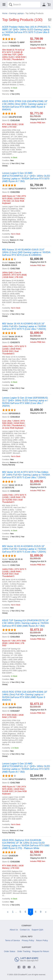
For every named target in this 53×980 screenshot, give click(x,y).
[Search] (11, 5)
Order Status (10, 951)
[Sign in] (44, 5)
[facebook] (19, 967)
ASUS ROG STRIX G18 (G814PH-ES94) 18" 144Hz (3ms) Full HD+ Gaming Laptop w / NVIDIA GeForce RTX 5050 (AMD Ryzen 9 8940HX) (25, 696)
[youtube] (29, 967)
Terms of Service (12, 940)
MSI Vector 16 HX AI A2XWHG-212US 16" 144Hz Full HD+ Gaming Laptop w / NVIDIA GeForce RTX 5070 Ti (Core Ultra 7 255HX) (24, 549)
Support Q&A (38, 930)
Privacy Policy (28, 940)
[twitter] (24, 967)
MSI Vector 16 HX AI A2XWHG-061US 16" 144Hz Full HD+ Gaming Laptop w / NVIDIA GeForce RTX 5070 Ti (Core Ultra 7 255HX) (24, 326)
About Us (14, 930)
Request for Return (41, 951)
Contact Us (25, 930)
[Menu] (4, 5)
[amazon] (34, 967)
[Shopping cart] (49, 5)
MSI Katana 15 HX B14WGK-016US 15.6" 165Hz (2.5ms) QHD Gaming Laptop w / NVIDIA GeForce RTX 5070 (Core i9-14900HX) (26, 252)
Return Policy (42, 940)
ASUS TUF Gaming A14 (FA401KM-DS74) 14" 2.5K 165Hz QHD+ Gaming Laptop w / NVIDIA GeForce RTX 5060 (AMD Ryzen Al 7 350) (25, 623)
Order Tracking (24, 951)
